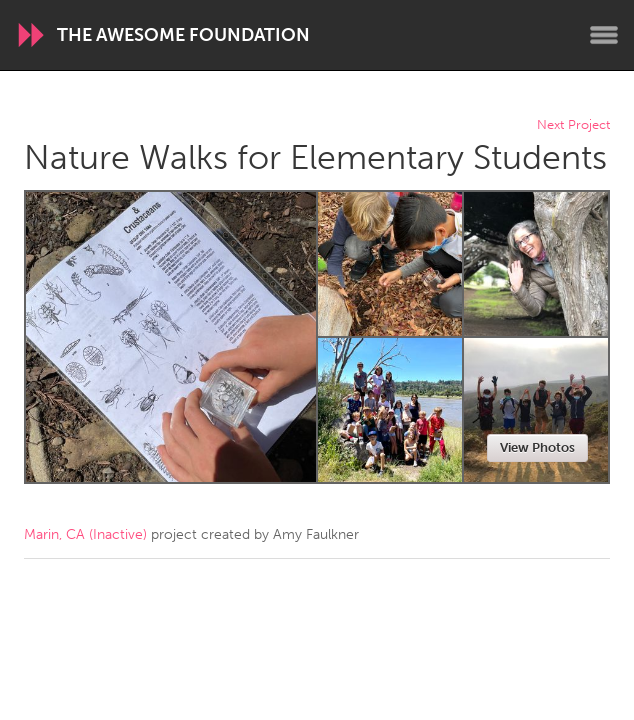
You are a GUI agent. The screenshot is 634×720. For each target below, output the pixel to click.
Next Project (573, 125)
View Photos (537, 447)
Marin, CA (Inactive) (85, 534)
